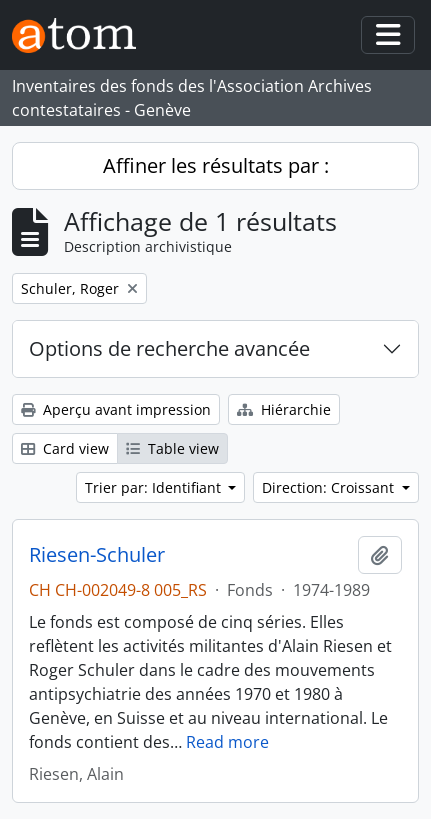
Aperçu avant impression (116, 409)
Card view (65, 448)
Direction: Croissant (330, 487)
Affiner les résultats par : (216, 165)
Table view (172, 448)
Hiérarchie (284, 409)
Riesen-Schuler (97, 555)
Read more (227, 742)
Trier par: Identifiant (155, 487)
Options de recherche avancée (169, 348)
